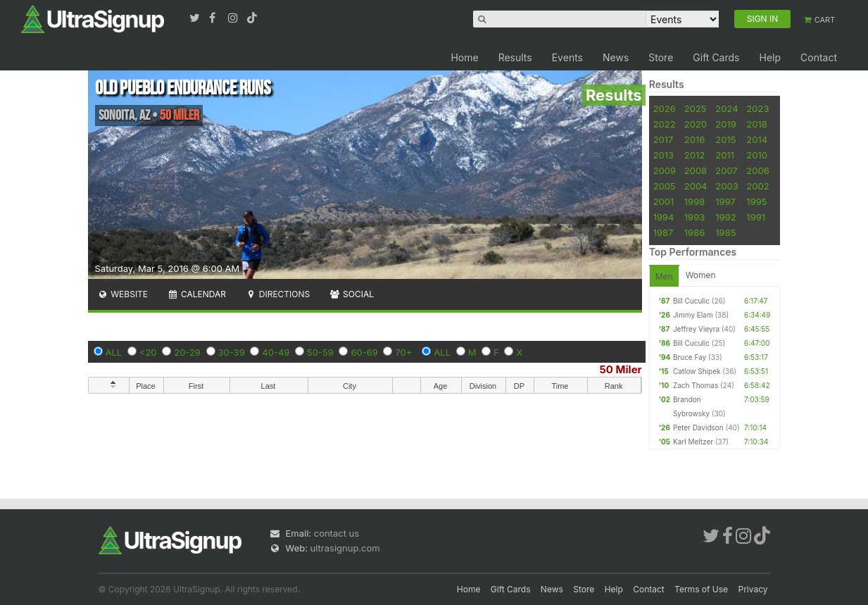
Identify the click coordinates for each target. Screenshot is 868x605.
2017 (663, 139)
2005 (665, 186)
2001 (664, 201)
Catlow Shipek (697, 371)
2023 (757, 108)
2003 (727, 186)
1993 (694, 217)
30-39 (232, 352)
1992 (725, 217)
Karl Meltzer (693, 442)
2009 (665, 170)
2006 (757, 170)
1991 (756, 217)
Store (661, 57)
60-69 (364, 352)
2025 (696, 108)
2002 (757, 186)
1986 (694, 232)
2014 (757, 139)
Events (567, 57)
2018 (756, 124)
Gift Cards (716, 57)
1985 (725, 232)
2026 (665, 108)
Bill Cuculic (691, 301)
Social (352, 294)
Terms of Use (701, 589)
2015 (725, 139)
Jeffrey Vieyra (696, 329)
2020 (696, 124)
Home (464, 57)
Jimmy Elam (693, 315)
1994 (664, 217)
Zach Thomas (696, 385)
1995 (756, 201)
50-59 (320, 352)
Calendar (197, 294)
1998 (694, 201)
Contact (819, 57)
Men (664, 276)
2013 (663, 155)
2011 (725, 155)
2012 (694, 155)
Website (123, 294)
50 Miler (621, 369)
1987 (663, 232)
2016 (694, 139)
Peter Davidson (698, 428)
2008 (696, 170)
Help (770, 57)
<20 (148, 352)
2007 (726, 170)
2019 (725, 124)
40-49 (276, 352)
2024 (727, 108)
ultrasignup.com (345, 548)
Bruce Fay (690, 357)
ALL (114, 352)
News (616, 57)
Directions (278, 294)
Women (701, 275)
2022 (665, 124)
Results (515, 57)
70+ (403, 352)
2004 (696, 186)
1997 (725, 201)
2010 (757, 155)
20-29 (187, 352)
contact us (336, 533)
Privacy (753, 589)
